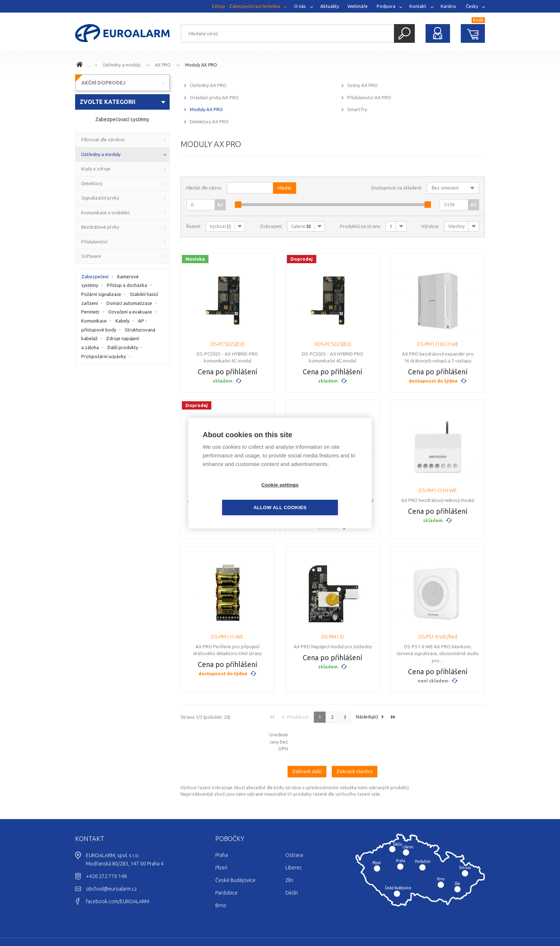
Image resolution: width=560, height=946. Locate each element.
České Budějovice (235, 850)
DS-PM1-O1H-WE (438, 490)
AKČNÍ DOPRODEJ (103, 83)
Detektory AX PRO (209, 122)
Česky (472, 6)
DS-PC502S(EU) (228, 344)
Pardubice (226, 863)
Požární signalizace (101, 294)
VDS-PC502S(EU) (333, 344)
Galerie (301, 226)
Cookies (418, 919)
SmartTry (357, 109)
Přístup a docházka (127, 285)
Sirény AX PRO (362, 85)
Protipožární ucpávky (104, 356)
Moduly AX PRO (201, 65)
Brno (221, 876)
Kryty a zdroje (96, 169)
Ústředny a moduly (122, 65)
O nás (300, 6)
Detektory (92, 183)
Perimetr (90, 312)
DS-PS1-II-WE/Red (438, 637)
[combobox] (122, 102)
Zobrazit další (307, 742)
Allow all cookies (321, 496)
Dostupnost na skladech (396, 188)
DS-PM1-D (333, 637)
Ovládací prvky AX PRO (214, 97)
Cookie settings (239, 496)
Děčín (292, 863)
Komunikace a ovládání (105, 212)
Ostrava (294, 825)
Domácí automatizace (129, 303)
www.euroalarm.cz (81, 65)
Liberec (294, 838)
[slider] (238, 205)
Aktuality (330, 6)
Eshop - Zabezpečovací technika (246, 6)
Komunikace (94, 321)
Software (91, 256)
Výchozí (220, 226)
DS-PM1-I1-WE (227, 637)
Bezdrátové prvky (100, 227)
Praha (222, 825)
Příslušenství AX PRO (369, 97)
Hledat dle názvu (204, 188)
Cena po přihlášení (228, 372)
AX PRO (163, 65)
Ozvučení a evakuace (130, 312)
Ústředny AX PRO (208, 85)
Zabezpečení (95, 277)
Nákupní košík (473, 33)
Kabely (122, 321)
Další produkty (123, 347)
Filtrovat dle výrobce (103, 140)
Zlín (289, 850)
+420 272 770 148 (106, 846)
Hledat (404, 33)
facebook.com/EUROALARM (118, 872)
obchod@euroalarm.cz (111, 859)
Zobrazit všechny (355, 742)
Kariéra (448, 6)
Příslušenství (94, 242)
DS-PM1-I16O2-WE (438, 344)
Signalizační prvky (100, 198)
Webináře (358, 6)
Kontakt (418, 6)
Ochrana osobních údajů (458, 919)
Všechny (456, 226)
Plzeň (221, 838)
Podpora (386, 6)
